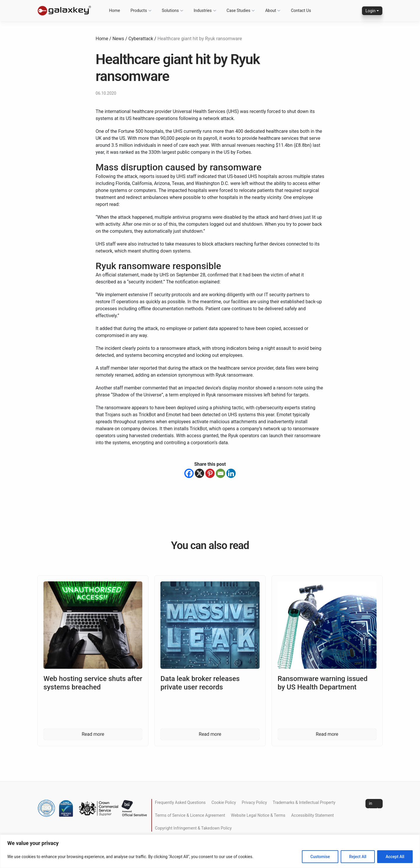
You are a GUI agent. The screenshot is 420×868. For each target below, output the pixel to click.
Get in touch (374, 804)
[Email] (220, 473)
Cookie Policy (224, 802)
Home (102, 39)
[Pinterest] (210, 473)
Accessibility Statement (312, 815)
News (118, 39)
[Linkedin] (231, 473)
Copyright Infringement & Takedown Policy (193, 828)
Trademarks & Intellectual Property (304, 802)
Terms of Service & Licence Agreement (190, 815)
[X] (199, 473)
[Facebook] (189, 473)
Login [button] (371, 11)
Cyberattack (141, 39)
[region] (210, 851)
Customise (320, 857)
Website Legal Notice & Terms (258, 815)
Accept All (395, 857)
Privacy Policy (254, 802)
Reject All (358, 857)
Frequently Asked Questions (180, 802)
